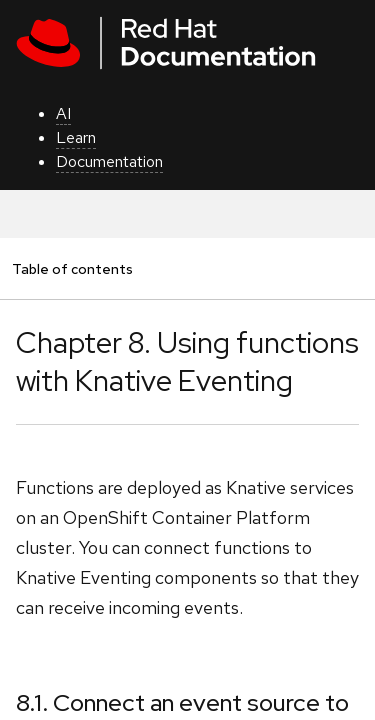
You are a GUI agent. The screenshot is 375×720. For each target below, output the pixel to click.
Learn (76, 137)
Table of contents (72, 268)
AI (63, 113)
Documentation (109, 161)
